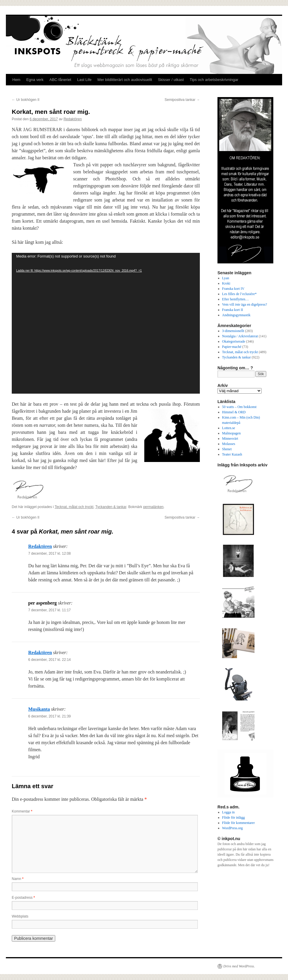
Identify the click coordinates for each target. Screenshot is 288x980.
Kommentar (22, 811)
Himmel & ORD (234, 412)
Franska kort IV (233, 289)
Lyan (226, 278)
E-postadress (23, 898)
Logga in (228, 812)
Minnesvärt (230, 439)
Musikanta (39, 709)
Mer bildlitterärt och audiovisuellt (125, 80)
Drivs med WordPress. (239, 966)
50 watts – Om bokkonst (239, 407)
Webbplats (20, 916)
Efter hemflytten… (236, 299)
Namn (18, 879)
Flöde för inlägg (233, 817)
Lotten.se (229, 428)
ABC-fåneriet (60, 80)
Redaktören (73, 119)
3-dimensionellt (233, 331)
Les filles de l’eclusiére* (240, 294)
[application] (106, 323)
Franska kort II (233, 310)
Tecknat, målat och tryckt (74, 507)
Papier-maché (232, 347)
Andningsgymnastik (236, 315)
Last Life (84, 80)
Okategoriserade (234, 341)
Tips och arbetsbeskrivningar (214, 80)
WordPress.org (232, 828)
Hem (16, 80)
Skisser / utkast (171, 80)
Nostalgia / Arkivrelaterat (240, 336)
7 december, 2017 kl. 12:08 (50, 554)
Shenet (227, 449)
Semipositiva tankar (182, 100)
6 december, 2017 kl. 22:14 (50, 660)
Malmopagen (231, 433)
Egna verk (35, 80)
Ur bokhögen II (26, 100)
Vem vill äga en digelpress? (245, 304)
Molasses (229, 444)
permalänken (153, 507)
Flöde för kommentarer (238, 823)
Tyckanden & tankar (111, 507)
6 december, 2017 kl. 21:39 (50, 716)
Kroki (226, 283)
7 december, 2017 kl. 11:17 (50, 610)
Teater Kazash (232, 454)
